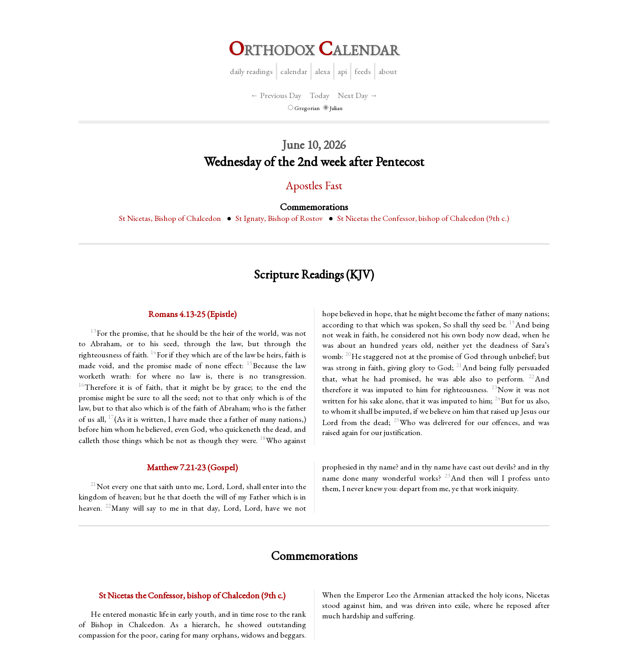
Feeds (363, 71)
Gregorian (304, 108)
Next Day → (358, 95)
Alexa (322, 71)
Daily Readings (251, 71)
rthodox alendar (314, 48)
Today (320, 95)
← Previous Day (276, 95)
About (388, 71)
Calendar (294, 71)
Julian (333, 108)
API (342, 71)
